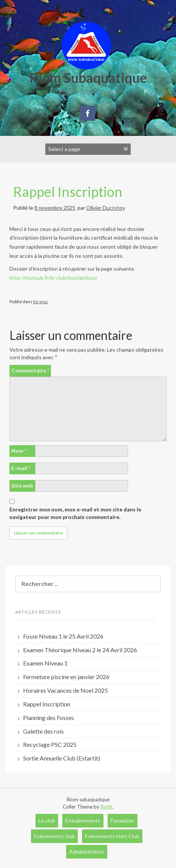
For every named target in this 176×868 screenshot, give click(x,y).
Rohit (106, 807)
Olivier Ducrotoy (106, 208)
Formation (123, 820)
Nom (19, 451)
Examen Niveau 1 (45, 663)
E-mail (21, 468)
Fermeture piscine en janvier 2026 (66, 677)
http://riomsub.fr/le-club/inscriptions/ (53, 278)
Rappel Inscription (68, 192)
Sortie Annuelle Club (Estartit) (62, 758)
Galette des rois (43, 731)
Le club (47, 820)
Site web (22, 485)
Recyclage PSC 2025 (50, 744)
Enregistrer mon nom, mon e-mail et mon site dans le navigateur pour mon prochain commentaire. (75, 513)
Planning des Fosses (49, 718)
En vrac (41, 302)
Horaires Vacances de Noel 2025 (66, 690)
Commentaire (30, 370)
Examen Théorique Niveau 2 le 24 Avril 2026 (80, 650)
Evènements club (54, 836)
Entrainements (83, 820)
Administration (87, 852)
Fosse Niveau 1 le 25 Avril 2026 (63, 636)
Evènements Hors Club (112, 836)
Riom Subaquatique (88, 78)
